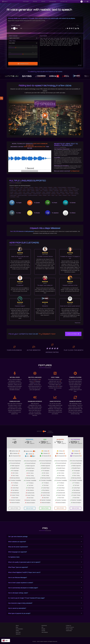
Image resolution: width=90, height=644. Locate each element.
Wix (42, 627)
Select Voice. (12, 41)
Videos (17, 631)
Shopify (43, 629)
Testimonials (69, 631)
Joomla (43, 631)
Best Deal (18, 632)
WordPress (44, 626)
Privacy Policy (69, 629)
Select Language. (13, 36)
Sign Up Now (30, 508)
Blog (17, 627)
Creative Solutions (44, 641)
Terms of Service (70, 627)
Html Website (45, 632)
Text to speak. (44, 36)
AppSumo (18, 634)
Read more (78, 323)
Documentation (19, 629)
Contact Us (68, 626)
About (17, 626)
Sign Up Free (73, 334)
